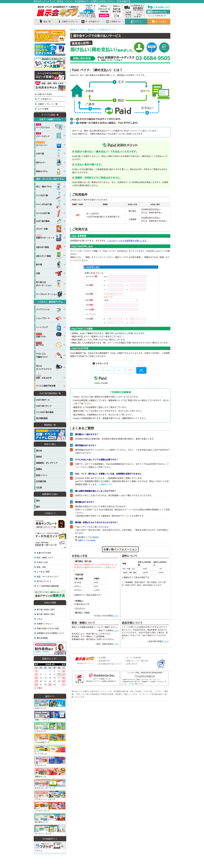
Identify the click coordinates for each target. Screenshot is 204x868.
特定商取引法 (104, 661)
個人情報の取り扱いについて (110, 664)
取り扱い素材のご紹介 (46, 614)
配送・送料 (41, 567)
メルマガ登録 (43, 109)
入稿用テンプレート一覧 (47, 104)
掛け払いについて (44, 581)
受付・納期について (45, 557)
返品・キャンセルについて (48, 576)
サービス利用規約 (134, 657)
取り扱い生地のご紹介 (46, 609)
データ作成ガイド (45, 99)
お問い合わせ (132, 664)
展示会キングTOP (77, 30)
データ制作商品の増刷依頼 (48, 586)
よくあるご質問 (43, 572)
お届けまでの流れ (45, 94)
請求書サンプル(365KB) (87, 537)
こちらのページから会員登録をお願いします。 (128, 241)
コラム (39, 619)
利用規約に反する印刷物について (50, 633)
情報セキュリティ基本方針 (138, 661)
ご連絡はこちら (106, 484)
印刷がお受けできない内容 (48, 628)
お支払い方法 (42, 562)
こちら (116, 616)
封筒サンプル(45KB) (85, 540)
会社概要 (102, 657)
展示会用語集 (42, 638)
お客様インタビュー (45, 624)
